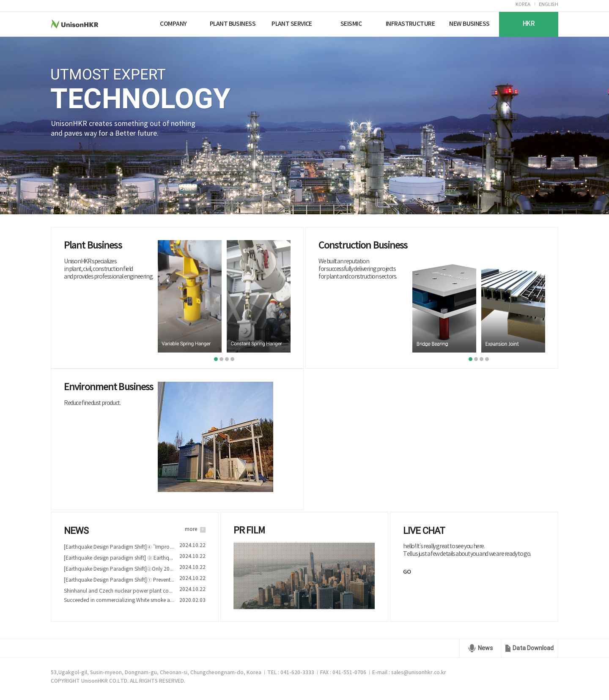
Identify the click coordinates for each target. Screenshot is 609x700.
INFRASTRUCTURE (410, 24)
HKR (529, 24)
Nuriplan (134, 24)
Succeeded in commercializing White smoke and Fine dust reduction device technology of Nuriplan (119, 600)
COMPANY (173, 24)
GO (407, 572)
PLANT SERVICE (292, 24)
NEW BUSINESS (469, 24)
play (304, 577)
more (191, 529)
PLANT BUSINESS (233, 24)
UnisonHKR (90, 24)
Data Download (533, 648)
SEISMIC (351, 24)
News (485, 648)
